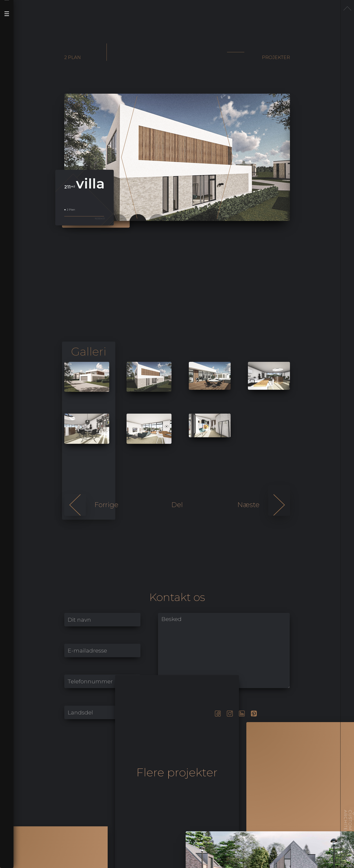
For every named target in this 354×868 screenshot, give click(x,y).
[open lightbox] (87, 377)
